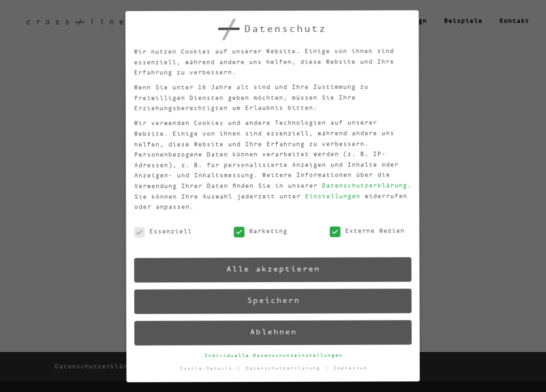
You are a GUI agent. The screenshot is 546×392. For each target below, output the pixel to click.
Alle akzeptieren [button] (270, 269)
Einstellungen (326, 193)
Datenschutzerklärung (357, 181)
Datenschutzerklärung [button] (286, 367)
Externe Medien (362, 227)
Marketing (256, 233)
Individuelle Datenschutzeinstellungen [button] (274, 355)
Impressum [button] (351, 364)
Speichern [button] (271, 301)
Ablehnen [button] (273, 332)
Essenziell (158, 238)
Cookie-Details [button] (209, 371)
